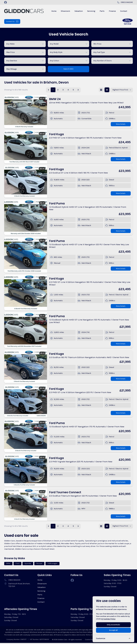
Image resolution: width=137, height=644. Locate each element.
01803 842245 (14, 581)
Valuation (42, 588)
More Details (120, 124)
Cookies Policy (109, 619)
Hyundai (28, 564)
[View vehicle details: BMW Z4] (26, 112)
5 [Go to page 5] (73, 90)
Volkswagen (52, 564)
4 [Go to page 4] (68, 90)
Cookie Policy (90, 641)
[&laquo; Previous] (48, 90)
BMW (8, 564)
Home (40, 581)
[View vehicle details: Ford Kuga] (26, 147)
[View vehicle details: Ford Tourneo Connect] (26, 506)
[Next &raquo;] (78, 90)
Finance (41, 599)
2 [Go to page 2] (58, 90)
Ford (17, 564)
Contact (41, 603)
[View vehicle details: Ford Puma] (26, 218)
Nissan (39, 564)
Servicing (41, 592)
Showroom (42, 585)
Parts (40, 596)
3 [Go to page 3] (63, 90)
